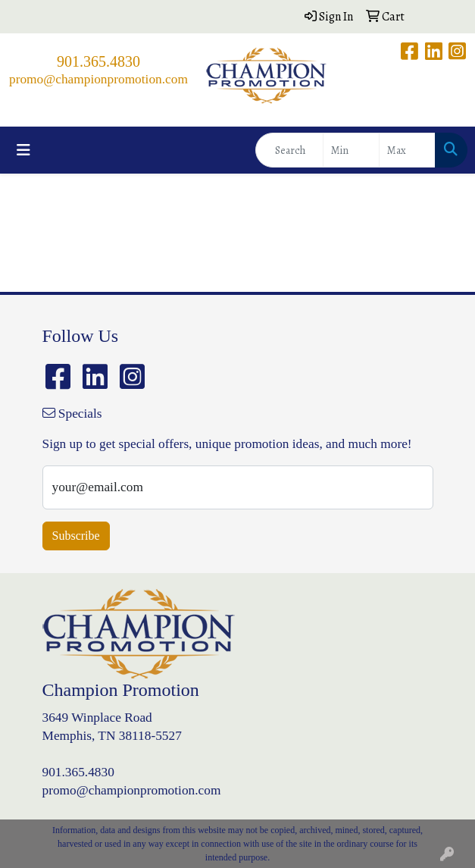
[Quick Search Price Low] (351, 150)
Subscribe (76, 536)
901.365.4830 (98, 61)
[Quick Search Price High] (407, 150)
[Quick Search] (289, 150)
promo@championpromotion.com (98, 79)
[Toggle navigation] (23, 150)
